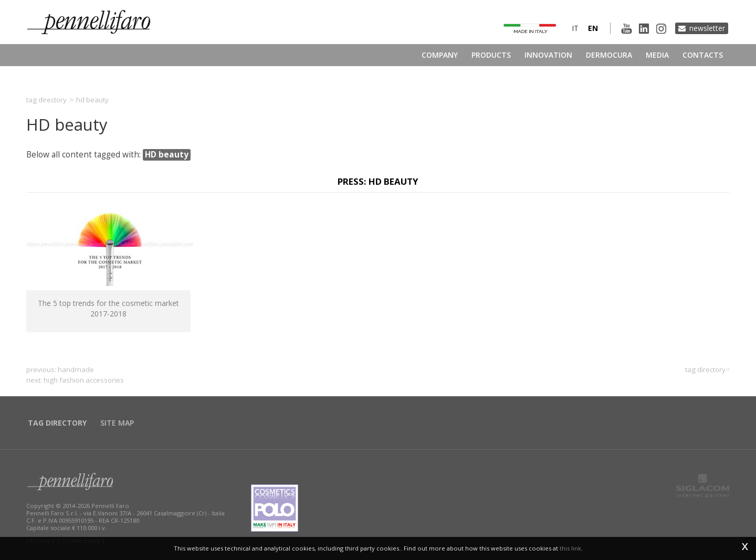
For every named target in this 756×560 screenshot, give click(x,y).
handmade (76, 369)
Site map (117, 423)
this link (570, 548)
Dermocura (609, 55)
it (575, 28)
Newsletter (707, 28)
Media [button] (657, 55)
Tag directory (46, 100)
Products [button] (491, 55)
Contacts (703, 55)
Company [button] (440, 55)
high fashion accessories (84, 380)
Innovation (548, 55)
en (593, 28)
